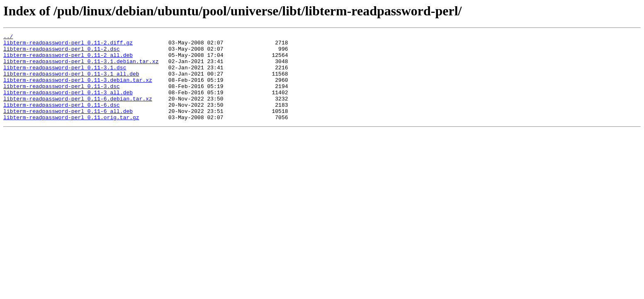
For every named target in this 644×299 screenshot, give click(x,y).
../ (8, 37)
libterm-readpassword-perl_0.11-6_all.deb (68, 127)
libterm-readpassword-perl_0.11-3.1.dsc (65, 75)
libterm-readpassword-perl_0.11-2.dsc (62, 52)
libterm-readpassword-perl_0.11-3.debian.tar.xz (78, 90)
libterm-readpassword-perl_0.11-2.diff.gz (68, 45)
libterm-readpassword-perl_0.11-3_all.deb (68, 105)
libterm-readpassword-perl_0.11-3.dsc (62, 97)
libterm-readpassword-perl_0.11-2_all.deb (68, 60)
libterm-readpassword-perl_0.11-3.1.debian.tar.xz (81, 67)
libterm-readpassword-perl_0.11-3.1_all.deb (71, 82)
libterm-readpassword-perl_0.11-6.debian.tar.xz (78, 112)
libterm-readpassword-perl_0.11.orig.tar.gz (71, 135)
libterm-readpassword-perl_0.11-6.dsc (62, 120)
